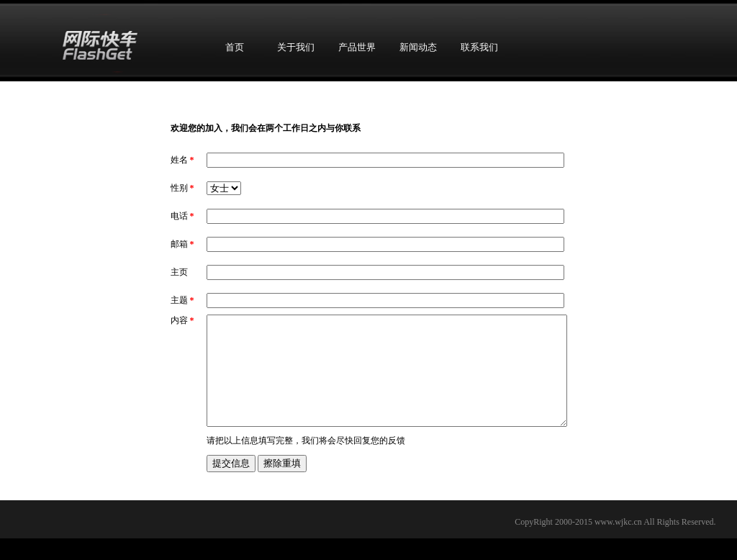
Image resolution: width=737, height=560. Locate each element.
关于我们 (296, 47)
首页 (235, 47)
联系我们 (479, 47)
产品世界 (357, 47)
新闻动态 (418, 47)
